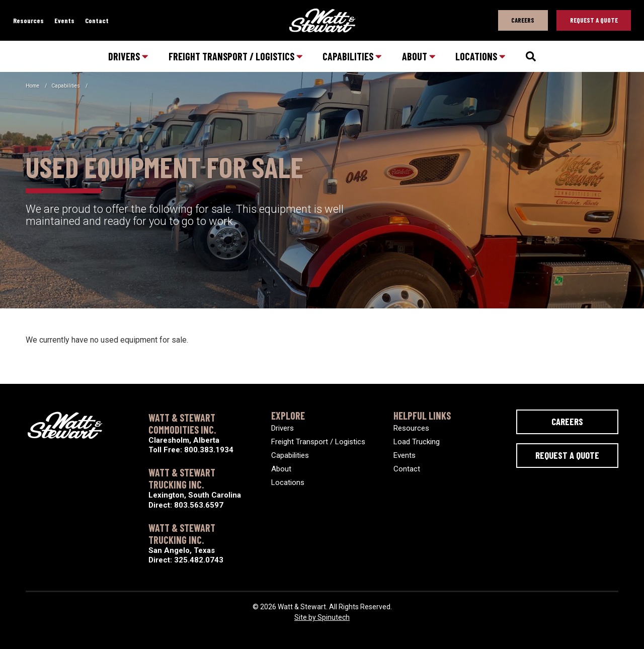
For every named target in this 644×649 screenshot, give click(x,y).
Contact (97, 20)
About (419, 56)
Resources (28, 20)
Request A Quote (594, 20)
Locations (480, 56)
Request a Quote (567, 455)
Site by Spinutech (322, 617)
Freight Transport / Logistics (236, 56)
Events (64, 20)
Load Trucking (417, 442)
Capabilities (352, 56)
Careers (523, 20)
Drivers (128, 56)
